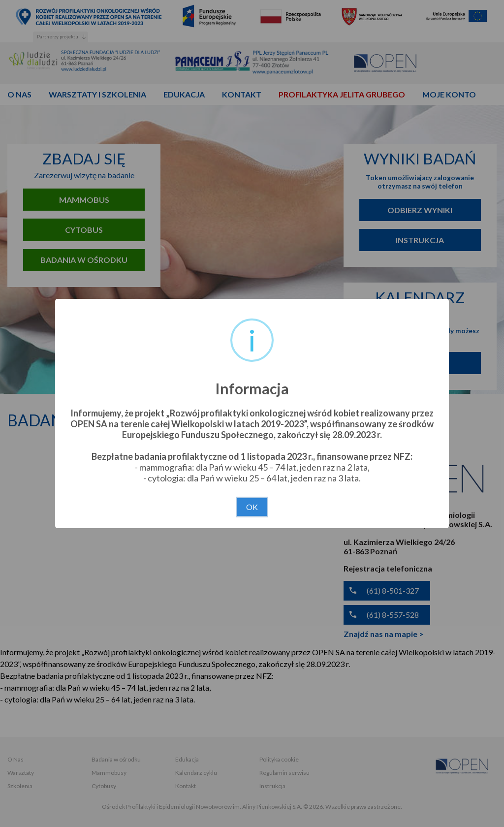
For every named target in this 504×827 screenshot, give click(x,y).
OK (252, 507)
